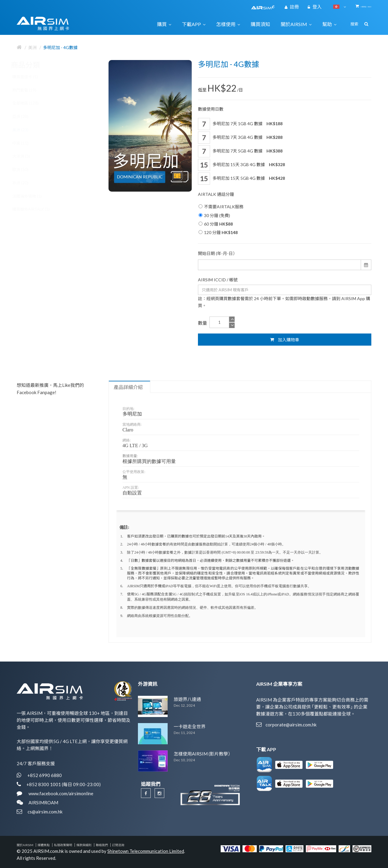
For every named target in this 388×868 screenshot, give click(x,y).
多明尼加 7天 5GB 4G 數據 (240, 151)
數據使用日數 (211, 109)
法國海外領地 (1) (33, 196)
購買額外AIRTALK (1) (37, 209)
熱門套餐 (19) (30, 90)
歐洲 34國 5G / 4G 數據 (67, 283)
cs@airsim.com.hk (45, 812)
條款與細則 (84, 845)
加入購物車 (285, 340)
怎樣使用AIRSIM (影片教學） (203, 754)
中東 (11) (26, 143)
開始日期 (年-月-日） (217, 253)
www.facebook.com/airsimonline (60, 793)
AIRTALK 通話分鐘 (216, 194)
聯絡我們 (102, 845)
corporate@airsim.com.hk (291, 725)
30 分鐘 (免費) (214, 215)
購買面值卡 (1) (31, 77)
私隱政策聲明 (63, 845)
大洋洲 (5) (27, 156)
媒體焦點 (44, 845)
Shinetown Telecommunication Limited (146, 851)
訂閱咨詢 (118, 845)
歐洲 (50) (26, 169)
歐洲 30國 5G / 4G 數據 (67, 239)
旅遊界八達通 (187, 699)
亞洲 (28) (26, 116)
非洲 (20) (26, 183)
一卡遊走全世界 (190, 726)
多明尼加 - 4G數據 (60, 47)
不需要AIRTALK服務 (221, 207)
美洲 (32, 47)
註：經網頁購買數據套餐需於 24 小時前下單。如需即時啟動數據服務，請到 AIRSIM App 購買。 (284, 302)
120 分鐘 (218, 232)
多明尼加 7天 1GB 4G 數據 (240, 124)
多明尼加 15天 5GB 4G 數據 (241, 179)
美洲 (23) (26, 130)
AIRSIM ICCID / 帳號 (218, 280)
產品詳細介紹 (128, 387)
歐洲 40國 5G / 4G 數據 (67, 327)
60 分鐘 (216, 224)
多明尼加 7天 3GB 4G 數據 (240, 138)
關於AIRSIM (25, 845)
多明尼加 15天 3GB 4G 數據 (241, 165)
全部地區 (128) (31, 103)
